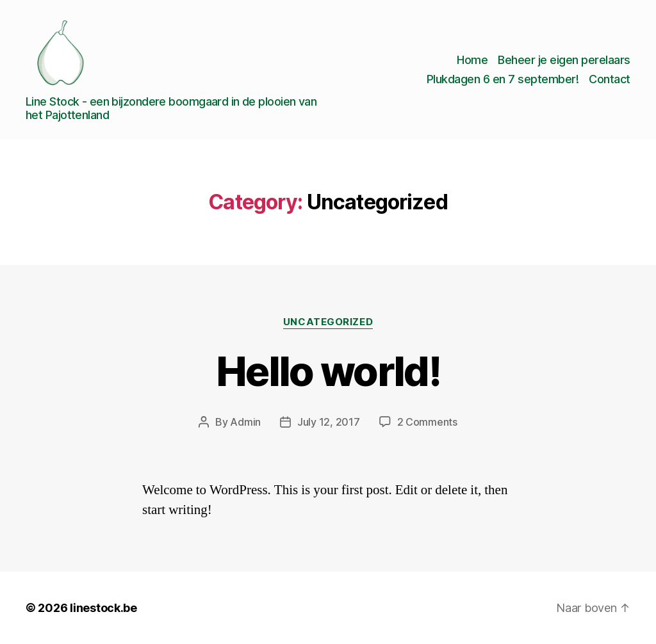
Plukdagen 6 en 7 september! (503, 79)
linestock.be (103, 608)
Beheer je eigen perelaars (564, 60)
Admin (245, 422)
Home (472, 60)
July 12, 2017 (329, 422)
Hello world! (328, 371)
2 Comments (427, 422)
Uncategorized (328, 322)
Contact (610, 79)
